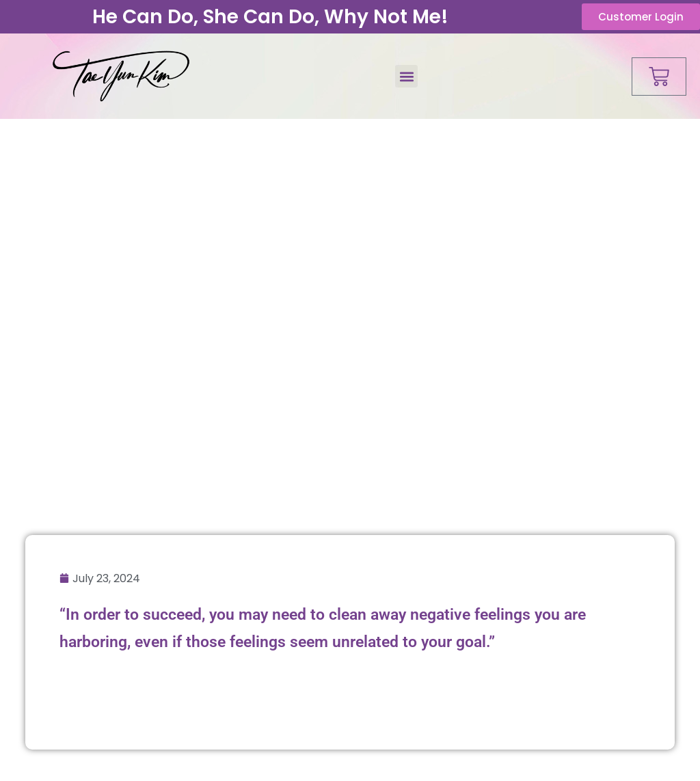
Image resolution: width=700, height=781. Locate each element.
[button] (406, 76)
